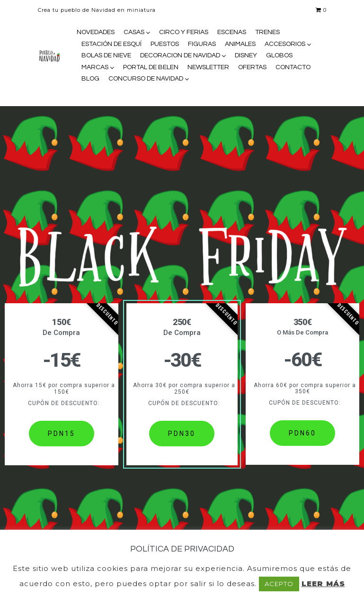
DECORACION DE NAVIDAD (180, 55)
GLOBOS (279, 55)
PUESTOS (165, 44)
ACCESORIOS (285, 44)
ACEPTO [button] (279, 584)
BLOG (90, 79)
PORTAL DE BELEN (151, 67)
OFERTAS (252, 67)
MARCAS (95, 67)
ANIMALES (240, 44)
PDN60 (302, 433)
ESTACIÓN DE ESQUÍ (111, 44)
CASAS (134, 32)
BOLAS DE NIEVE (106, 55)
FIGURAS (202, 44)
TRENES (267, 32)
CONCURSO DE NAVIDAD (146, 79)
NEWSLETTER (208, 67)
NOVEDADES (96, 32)
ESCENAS (232, 32)
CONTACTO (293, 67)
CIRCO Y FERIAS (184, 32)
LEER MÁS (323, 583)
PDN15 (62, 434)
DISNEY (246, 55)
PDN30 (182, 434)
